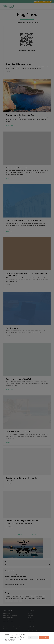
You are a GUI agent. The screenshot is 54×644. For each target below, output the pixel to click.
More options (33, 638)
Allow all (44, 638)
